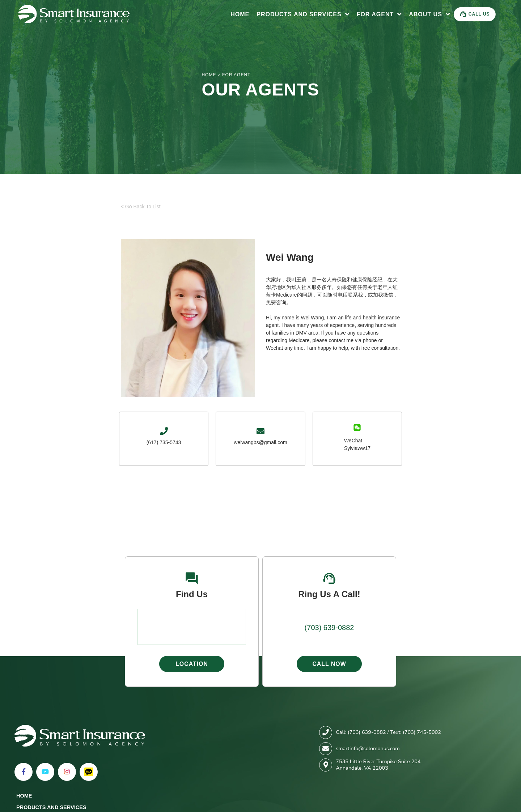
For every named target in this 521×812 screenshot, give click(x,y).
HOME (208, 75)
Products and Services (305, 14)
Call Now (329, 664)
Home (242, 14)
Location (192, 664)
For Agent (381, 14)
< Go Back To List (141, 207)
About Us (432, 14)
